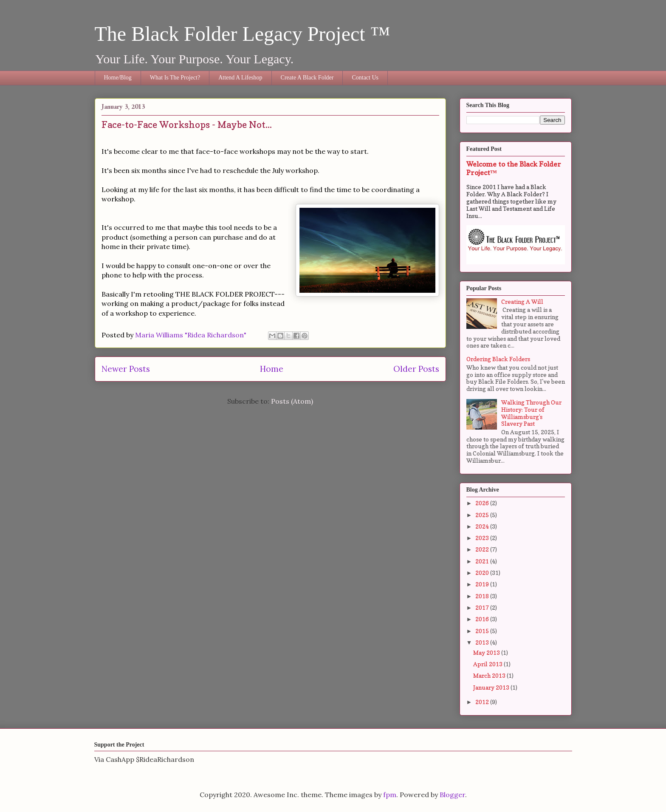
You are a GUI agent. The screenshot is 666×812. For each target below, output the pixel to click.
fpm (390, 795)
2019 (483, 584)
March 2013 (490, 675)
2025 (483, 515)
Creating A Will (522, 301)
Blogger (452, 795)
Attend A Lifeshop (240, 78)
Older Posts (416, 369)
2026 (483, 503)
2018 (483, 596)
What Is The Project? (175, 78)
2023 (483, 538)
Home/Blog (118, 78)
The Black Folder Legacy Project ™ (243, 34)
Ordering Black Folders (498, 359)
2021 (483, 561)
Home (272, 369)
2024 (483, 526)
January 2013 (492, 687)
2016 (483, 619)
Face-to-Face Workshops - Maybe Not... (187, 124)
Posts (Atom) (292, 401)
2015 (483, 631)
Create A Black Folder (307, 78)
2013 (483, 642)
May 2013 (487, 652)
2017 (483, 607)
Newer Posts (126, 369)
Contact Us (365, 78)
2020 (483, 573)
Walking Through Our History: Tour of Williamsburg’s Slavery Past (531, 413)
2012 (483, 702)
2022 (483, 549)
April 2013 (488, 664)
